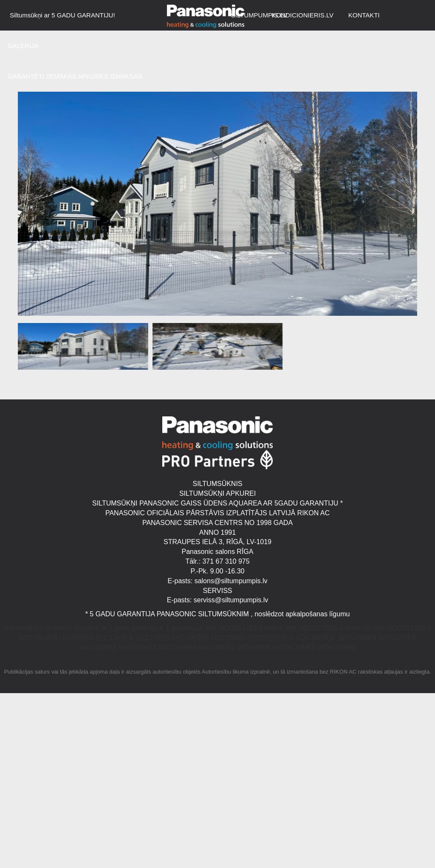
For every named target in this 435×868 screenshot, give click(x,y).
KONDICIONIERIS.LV (303, 15)
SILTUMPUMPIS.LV (259, 15)
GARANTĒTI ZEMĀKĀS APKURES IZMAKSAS (75, 76)
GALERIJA (23, 46)
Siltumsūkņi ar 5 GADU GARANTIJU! (62, 15)
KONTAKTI (364, 15)
